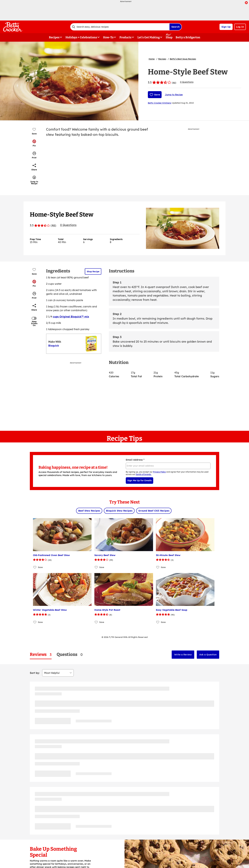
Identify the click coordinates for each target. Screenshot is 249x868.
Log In (240, 27)
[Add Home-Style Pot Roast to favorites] (96, 622)
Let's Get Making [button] (149, 37)
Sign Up (226, 27)
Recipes (162, 59)
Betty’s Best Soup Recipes (183, 59)
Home (152, 59)
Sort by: (35, 673)
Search (175, 27)
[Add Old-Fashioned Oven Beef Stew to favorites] (35, 567)
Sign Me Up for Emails (139, 480)
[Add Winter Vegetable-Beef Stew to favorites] (35, 622)
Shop (169, 37)
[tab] (41, 655)
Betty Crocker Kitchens (160, 103)
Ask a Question (208, 655)
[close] (246, 3)
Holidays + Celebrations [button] (81, 37)
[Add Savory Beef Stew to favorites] (96, 567)
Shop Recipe (93, 271)
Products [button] (125, 37)
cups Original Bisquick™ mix (71, 317)
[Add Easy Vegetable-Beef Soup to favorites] (158, 622)
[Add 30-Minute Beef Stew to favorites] (158, 567)
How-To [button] (108, 37)
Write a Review (183, 655)
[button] (34, 143)
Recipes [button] (54, 37)
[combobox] (120, 27)
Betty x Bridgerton (188, 37)
